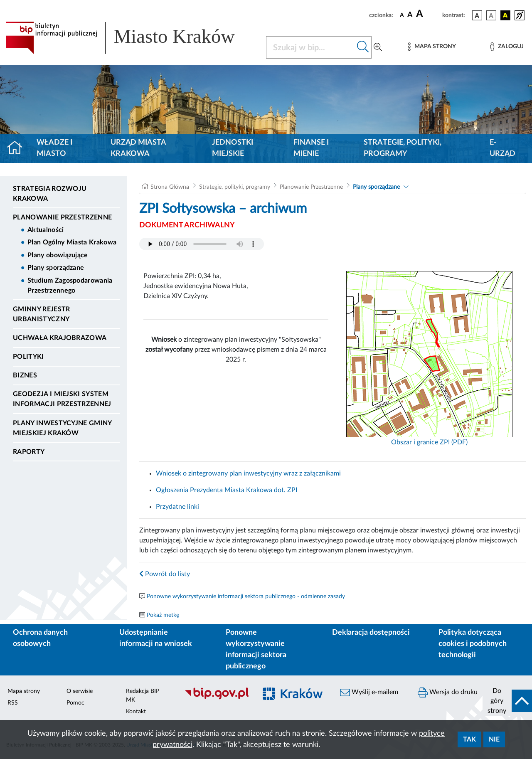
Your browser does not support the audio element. (202, 244)
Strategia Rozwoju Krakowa (50, 194)
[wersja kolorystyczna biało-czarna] (491, 15)
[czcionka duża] (428, 14)
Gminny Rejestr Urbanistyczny (41, 314)
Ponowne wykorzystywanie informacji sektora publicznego (256, 649)
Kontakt (136, 712)
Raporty (29, 452)
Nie (494, 739)
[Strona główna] (18, 148)
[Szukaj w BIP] (310, 47)
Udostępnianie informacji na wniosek (156, 638)
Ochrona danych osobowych (40, 638)
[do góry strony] (507, 701)
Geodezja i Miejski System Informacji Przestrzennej (62, 399)
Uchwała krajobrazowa (60, 338)
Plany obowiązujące (58, 255)
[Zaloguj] (507, 47)
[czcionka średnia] (410, 15)
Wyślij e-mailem (369, 692)
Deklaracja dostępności (371, 633)
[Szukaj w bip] (363, 47)
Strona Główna (170, 187)
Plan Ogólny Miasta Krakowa (72, 242)
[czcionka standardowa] (402, 15)
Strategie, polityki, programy (403, 148)
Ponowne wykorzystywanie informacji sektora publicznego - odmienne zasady (246, 596)
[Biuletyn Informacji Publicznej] (216, 698)
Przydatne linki (177, 507)
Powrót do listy (165, 574)
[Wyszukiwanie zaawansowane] (378, 47)
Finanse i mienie (311, 148)
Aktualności (46, 230)
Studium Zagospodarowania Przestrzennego (70, 286)
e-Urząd (502, 148)
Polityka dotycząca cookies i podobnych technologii (473, 644)
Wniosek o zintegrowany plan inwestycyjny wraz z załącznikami (248, 473)
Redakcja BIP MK (143, 696)
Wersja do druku (448, 692)
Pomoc (75, 703)
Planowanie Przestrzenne (62, 217)
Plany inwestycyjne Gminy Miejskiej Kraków (62, 428)
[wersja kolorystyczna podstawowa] (477, 15)
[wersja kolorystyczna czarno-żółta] (505, 15)
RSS (13, 703)
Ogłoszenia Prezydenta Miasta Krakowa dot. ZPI (227, 490)
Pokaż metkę (163, 615)
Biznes (25, 375)
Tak (469, 739)
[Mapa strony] (432, 47)
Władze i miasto (54, 148)
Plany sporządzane (56, 268)
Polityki (28, 357)
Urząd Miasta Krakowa (138, 148)
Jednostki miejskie (233, 148)
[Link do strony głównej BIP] (131, 38)
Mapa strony (24, 691)
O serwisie (80, 691)
